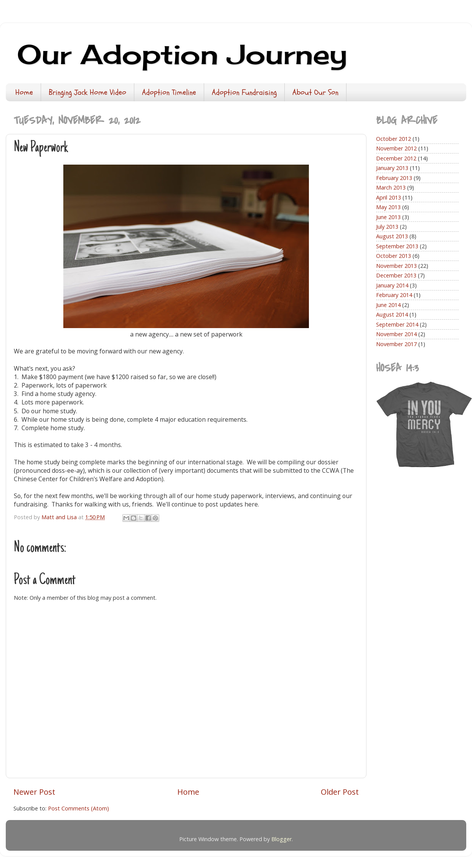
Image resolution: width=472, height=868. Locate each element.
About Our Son (315, 92)
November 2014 (396, 334)
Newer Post (34, 792)
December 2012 (396, 158)
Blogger (281, 839)
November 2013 (396, 266)
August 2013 (392, 236)
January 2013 (392, 168)
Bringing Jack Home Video (87, 92)
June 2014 (388, 305)
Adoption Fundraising (244, 92)
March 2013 (391, 187)
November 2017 (396, 344)
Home (24, 92)
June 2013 (388, 217)
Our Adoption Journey (182, 54)
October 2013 (394, 256)
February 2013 (394, 178)
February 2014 (394, 295)
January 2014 (392, 285)
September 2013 (397, 246)
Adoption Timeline (169, 92)
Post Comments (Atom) (78, 808)
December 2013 (396, 275)
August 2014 (392, 314)
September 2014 (397, 324)
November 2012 (396, 148)
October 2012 (394, 139)
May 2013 (388, 207)
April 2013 (389, 197)
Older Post (340, 792)
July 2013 (387, 227)
